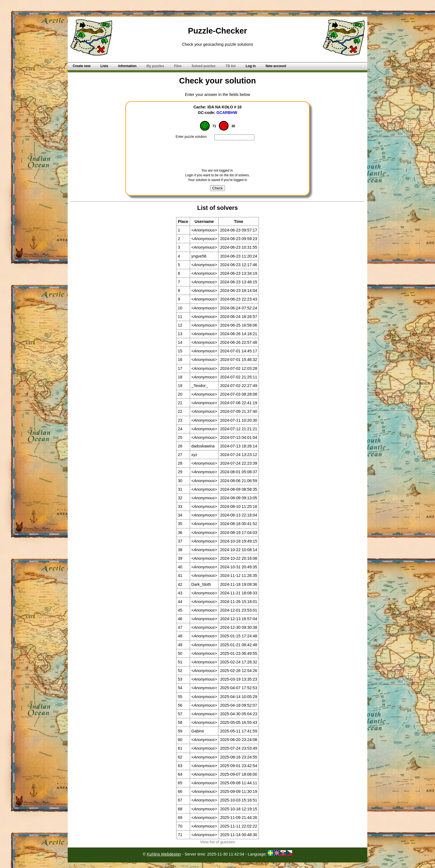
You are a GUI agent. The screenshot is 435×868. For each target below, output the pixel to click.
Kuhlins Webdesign (164, 854)
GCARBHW (227, 113)
